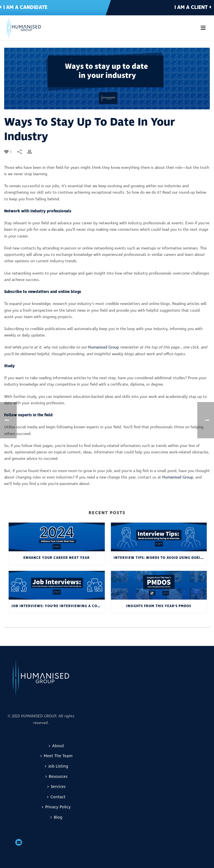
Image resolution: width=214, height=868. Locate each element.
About (56, 746)
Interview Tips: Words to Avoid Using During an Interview (160, 558)
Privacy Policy (56, 807)
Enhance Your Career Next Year (57, 558)
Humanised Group (104, 347)
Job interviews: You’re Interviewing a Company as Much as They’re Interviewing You (58, 606)
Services (56, 787)
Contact (56, 797)
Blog (56, 817)
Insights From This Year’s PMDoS (159, 606)
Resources (56, 777)
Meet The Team (56, 756)
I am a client (193, 7)
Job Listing (56, 766)
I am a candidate (24, 7)
